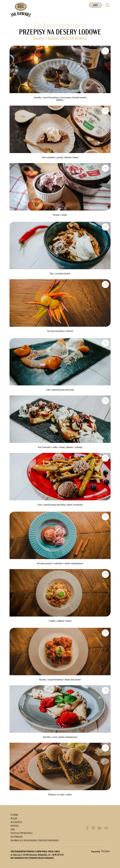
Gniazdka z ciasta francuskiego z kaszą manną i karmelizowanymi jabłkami (60, 99)
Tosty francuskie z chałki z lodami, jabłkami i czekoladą (60, 447)
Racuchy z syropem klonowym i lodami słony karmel (60, 680)
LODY (95, 5)
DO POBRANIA (17, 837)
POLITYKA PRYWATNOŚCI (21, 833)
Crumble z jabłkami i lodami (60, 621)
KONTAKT (15, 826)
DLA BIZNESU (16, 822)
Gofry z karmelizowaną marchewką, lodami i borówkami (60, 505)
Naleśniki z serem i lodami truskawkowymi (60, 737)
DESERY (14, 819)
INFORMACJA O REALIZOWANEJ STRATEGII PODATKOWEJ (35, 841)
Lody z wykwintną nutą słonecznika (60, 390)
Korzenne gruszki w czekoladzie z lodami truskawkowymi (60, 564)
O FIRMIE (14, 815)
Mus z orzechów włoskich (60, 274)
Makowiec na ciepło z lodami (60, 795)
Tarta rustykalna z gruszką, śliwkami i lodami (60, 158)
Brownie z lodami (60, 215)
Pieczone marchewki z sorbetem (60, 331)
